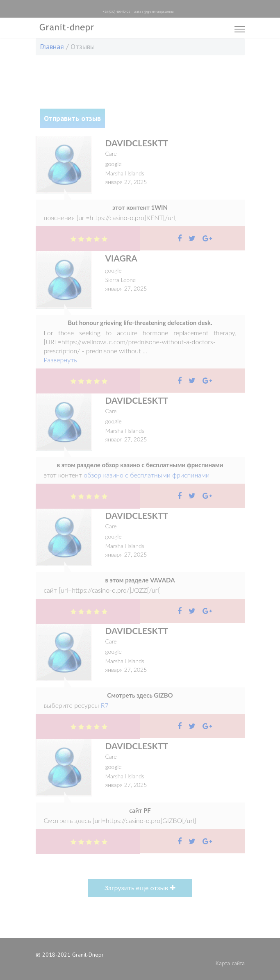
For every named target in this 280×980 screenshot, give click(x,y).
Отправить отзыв (72, 118)
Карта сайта (230, 963)
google (114, 164)
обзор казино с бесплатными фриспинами (147, 475)
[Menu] (240, 29)
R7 (105, 705)
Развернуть (60, 360)
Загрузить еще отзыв (136, 888)
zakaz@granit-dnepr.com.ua (154, 11)
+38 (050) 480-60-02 (116, 11)
